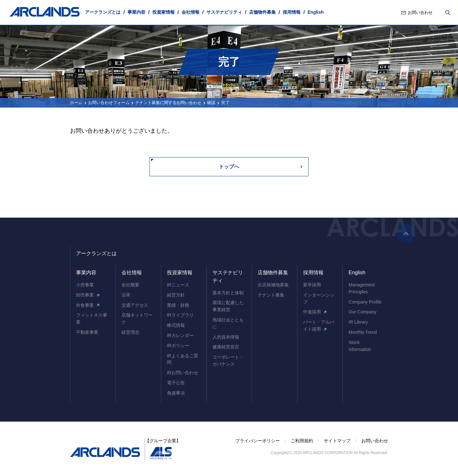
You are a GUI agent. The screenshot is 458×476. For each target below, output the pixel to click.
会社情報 (191, 12)
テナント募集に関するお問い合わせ (168, 103)
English (316, 12)
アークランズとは (103, 12)
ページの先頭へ (406, 234)
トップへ (229, 167)
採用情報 (292, 12)
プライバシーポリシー (258, 441)
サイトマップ (337, 441)
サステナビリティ (224, 12)
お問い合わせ (420, 13)
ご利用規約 (302, 441)
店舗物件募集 (262, 12)
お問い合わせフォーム (109, 103)
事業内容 (136, 12)
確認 (211, 103)
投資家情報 (163, 12)
